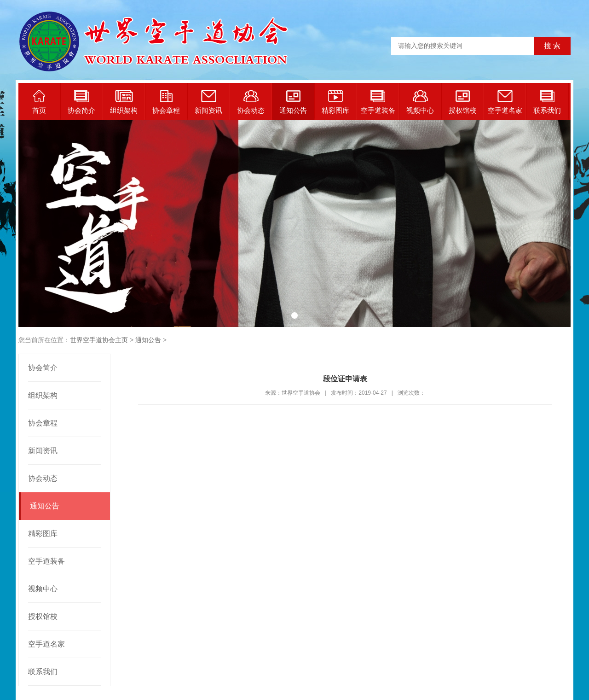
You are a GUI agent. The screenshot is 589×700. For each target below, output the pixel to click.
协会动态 (251, 102)
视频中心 (420, 102)
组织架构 (124, 102)
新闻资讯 (208, 102)
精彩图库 (335, 102)
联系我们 (547, 102)
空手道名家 (505, 102)
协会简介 (81, 102)
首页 (39, 102)
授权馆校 (462, 102)
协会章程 (166, 102)
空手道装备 (378, 102)
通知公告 (293, 102)
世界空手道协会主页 (99, 340)
